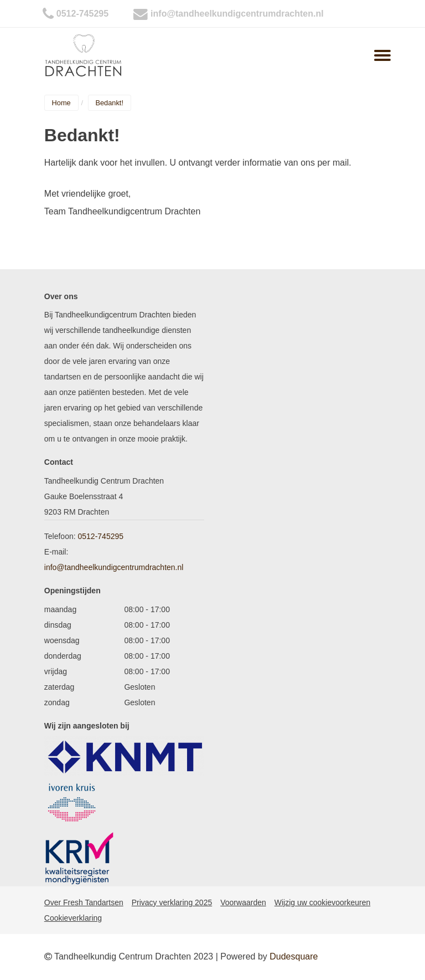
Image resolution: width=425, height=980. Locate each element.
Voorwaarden (243, 902)
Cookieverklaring (73, 918)
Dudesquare (294, 956)
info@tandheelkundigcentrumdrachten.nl (237, 14)
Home (61, 103)
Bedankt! (109, 103)
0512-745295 (82, 14)
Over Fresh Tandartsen (84, 902)
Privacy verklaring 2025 (172, 902)
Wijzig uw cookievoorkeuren (323, 902)
